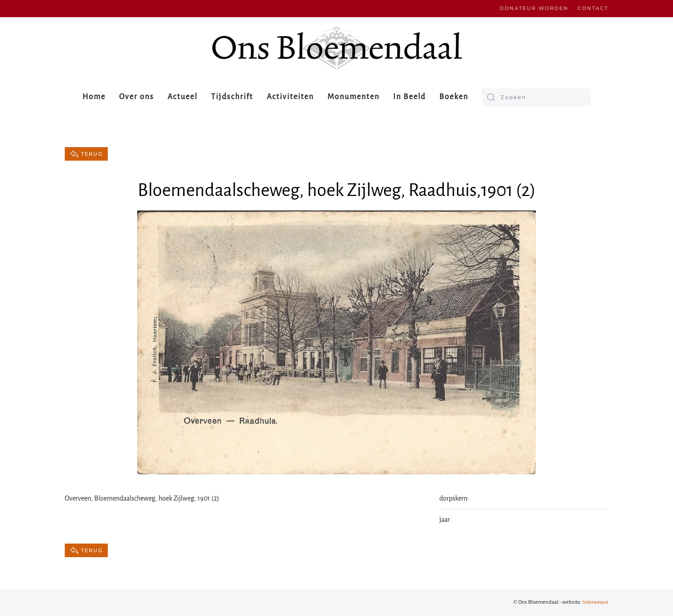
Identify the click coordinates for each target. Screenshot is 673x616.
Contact (593, 8)
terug (86, 154)
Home (94, 97)
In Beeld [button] (409, 97)
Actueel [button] (183, 97)
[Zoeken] (536, 97)
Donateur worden (534, 8)
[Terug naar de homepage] (336, 48)
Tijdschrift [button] (232, 97)
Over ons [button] (137, 97)
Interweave (595, 602)
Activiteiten (290, 97)
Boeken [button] (454, 97)
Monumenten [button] (353, 97)
